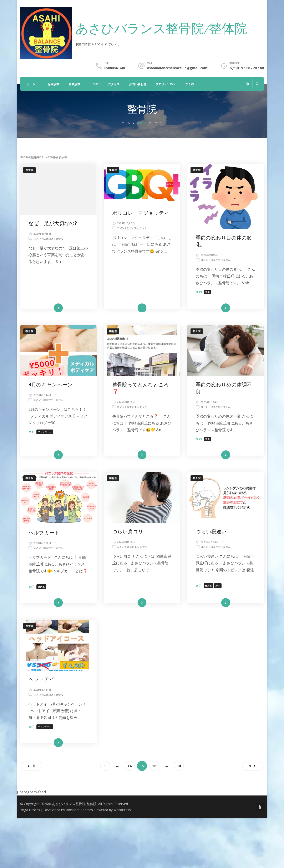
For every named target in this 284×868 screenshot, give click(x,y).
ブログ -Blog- (166, 84)
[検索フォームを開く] (257, 84)
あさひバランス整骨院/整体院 (161, 30)
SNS (96, 84)
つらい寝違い (211, 532)
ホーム (31, 84)
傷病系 (41, 587)
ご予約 (189, 84)
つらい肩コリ (128, 532)
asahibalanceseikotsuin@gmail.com (177, 68)
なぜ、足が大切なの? (53, 224)
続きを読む (52, 308)
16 (154, 766)
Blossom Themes (79, 810)
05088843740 (115, 68)
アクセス (114, 84)
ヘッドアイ (42, 679)
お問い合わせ (138, 84)
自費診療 (75, 84)
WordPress (122, 810)
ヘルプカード (44, 533)
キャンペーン (45, 432)
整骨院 (29, 170)
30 (179, 766)
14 (130, 766)
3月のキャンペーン (50, 385)
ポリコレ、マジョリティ (141, 213)
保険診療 (54, 84)
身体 (207, 292)
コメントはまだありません (48, 239)
